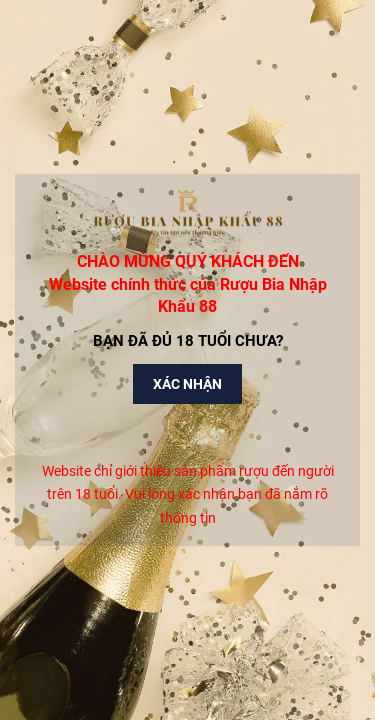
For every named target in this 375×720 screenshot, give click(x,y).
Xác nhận (187, 384)
